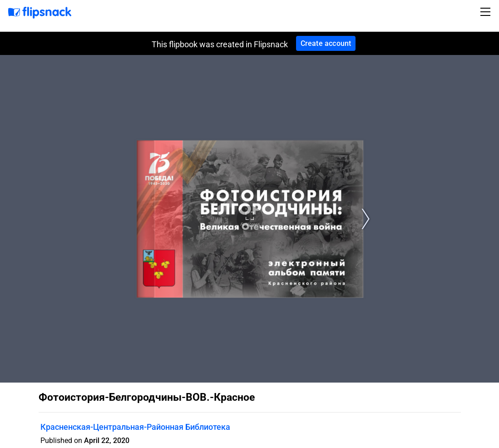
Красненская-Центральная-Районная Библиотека (135, 427)
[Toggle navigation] (487, 12)
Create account (326, 43)
